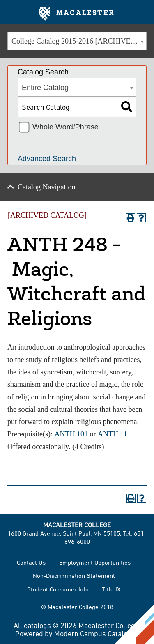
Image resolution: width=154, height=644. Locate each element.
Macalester (77, 14)
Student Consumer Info (58, 589)
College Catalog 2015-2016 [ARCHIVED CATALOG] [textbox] (79, 41)
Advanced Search (47, 159)
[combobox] (77, 41)
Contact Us (31, 562)
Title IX (111, 589)
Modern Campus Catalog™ (96, 633)
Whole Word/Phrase (66, 127)
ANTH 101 (71, 434)
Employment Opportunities (95, 562)
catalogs (37, 625)
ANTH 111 (114, 434)
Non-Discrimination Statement (74, 576)
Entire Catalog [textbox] (45, 88)
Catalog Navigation (46, 187)
